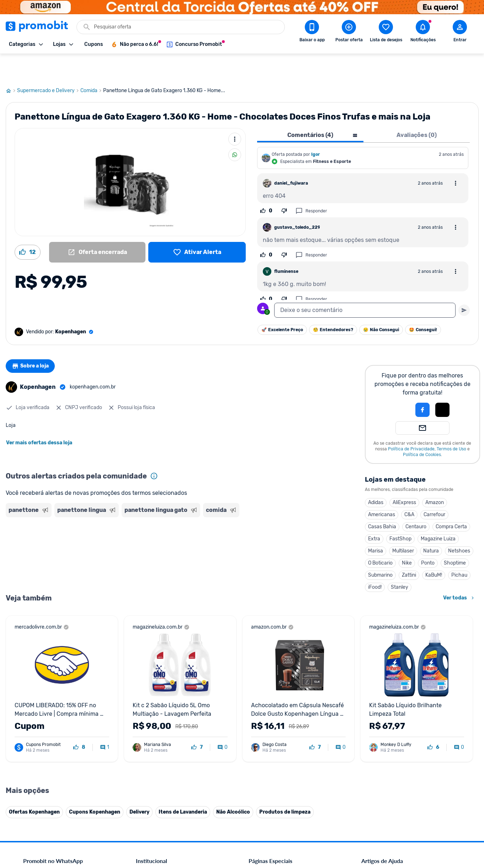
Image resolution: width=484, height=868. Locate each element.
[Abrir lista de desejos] (386, 32)
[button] (398, 384)
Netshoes (459, 525)
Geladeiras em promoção (276, 735)
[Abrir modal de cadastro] (460, 32)
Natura (431, 525)
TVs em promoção (268, 752)
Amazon (435, 477)
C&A (409, 489)
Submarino (380, 549)
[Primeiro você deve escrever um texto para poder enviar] (464, 285)
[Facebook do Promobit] (371, 819)
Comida (92, 65)
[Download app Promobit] (312, 32)
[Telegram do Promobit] (451, 819)
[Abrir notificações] (423, 32)
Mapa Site (147, 743)
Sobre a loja (33, 340)
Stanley (400, 562)
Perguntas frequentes (385, 718)
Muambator (149, 812)
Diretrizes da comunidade (389, 701)
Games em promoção (272, 726)
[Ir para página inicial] (11, 65)
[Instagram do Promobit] (411, 819)
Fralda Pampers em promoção (281, 743)
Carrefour (434, 489)
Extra (374, 513)
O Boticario (380, 537)
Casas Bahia (382, 501)
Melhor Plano (150, 786)
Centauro (416, 501)
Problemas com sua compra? (393, 726)
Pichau (459, 549)
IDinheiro (146, 777)
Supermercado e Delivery (49, 65)
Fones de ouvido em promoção (283, 718)
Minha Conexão (153, 803)
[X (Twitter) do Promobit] (391, 819)
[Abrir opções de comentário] (456, 158)
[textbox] (365, 285)
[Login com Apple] (442, 384)
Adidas (376, 477)
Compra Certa (451, 501)
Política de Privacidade (411, 423)
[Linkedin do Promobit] (431, 819)
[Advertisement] (142, 522)
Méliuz (143, 795)
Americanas (382, 489)
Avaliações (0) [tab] (417, 109)
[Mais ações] (235, 113)
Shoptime (455, 537)
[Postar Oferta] (349, 32)
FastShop (400, 513)
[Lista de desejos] (197, 227)
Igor (316, 129)
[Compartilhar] (235, 129)
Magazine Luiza (438, 513)
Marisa (376, 525)
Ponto (428, 537)
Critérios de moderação (387, 709)
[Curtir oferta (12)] (28, 227)
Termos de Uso (451, 423)
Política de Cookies (422, 429)
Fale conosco (150, 709)
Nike (407, 537)
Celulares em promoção (274, 709)
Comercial (147, 701)
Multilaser (403, 525)
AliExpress (404, 477)
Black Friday (262, 701)
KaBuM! (434, 549)
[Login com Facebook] (422, 384)
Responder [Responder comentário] (311, 185)
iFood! (375, 562)
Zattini (409, 549)
